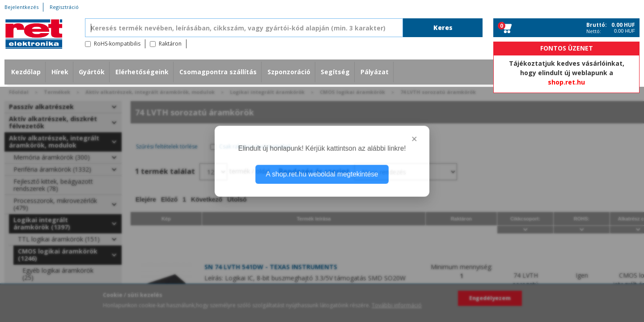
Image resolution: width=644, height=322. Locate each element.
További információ (397, 305)
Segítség (335, 72)
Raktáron (170, 44)
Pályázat (375, 72)
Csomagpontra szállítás (218, 72)
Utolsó (237, 199)
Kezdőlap (26, 72)
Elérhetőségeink (142, 72)
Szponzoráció (289, 72)
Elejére (146, 199)
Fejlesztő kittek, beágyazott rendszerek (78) (53, 185)
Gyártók (92, 72)
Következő (207, 199)
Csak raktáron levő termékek (255, 146)
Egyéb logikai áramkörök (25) (58, 274)
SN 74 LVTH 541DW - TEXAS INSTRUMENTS (271, 267)
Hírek (60, 72)
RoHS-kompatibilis (117, 44)
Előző (169, 199)
